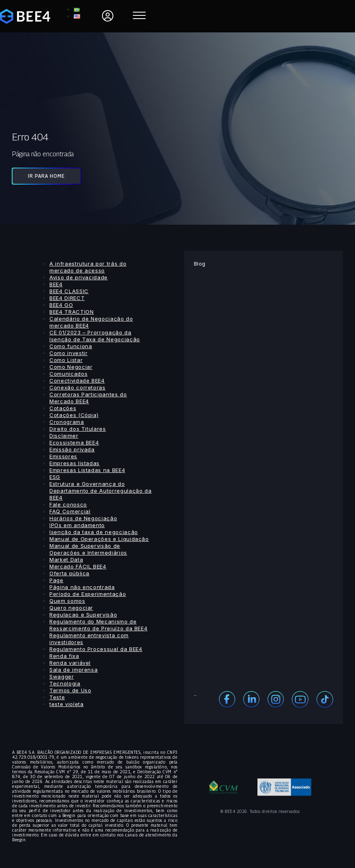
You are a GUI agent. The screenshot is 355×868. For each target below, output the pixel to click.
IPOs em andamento (77, 525)
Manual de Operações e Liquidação (99, 539)
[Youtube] (300, 699)
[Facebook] (227, 699)
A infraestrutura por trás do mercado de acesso (88, 267)
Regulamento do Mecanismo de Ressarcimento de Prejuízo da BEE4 (98, 625)
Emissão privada (72, 449)
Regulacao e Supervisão (83, 615)
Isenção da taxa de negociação (94, 532)
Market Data (66, 560)
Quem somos (67, 601)
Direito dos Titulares (78, 429)
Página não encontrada (82, 587)
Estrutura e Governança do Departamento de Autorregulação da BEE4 (100, 491)
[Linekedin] (251, 699)
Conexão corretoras (78, 387)
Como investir (68, 353)
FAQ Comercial (70, 511)
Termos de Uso (70, 690)
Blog (200, 264)
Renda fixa (64, 656)
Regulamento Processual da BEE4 (96, 649)
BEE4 (56, 284)
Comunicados (68, 374)
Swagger (62, 677)
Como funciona (71, 346)
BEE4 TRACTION (71, 312)
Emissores (63, 456)
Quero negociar (71, 608)
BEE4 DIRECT (67, 298)
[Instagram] (276, 699)
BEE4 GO (61, 305)
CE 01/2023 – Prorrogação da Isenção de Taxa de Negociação (95, 336)
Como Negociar (71, 367)
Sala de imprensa (73, 670)
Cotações (63, 408)
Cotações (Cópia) (74, 415)
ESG (55, 477)
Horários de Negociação (83, 518)
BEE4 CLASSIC (69, 291)
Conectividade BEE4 (77, 381)
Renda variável (70, 663)
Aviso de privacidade (79, 277)
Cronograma (67, 422)
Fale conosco (68, 504)
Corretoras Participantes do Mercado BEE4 (88, 398)
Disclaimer (64, 436)
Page (56, 580)
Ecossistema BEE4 (74, 443)
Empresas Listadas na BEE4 (87, 470)
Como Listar (66, 360)
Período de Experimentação (88, 594)
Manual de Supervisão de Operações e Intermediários (88, 549)
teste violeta (66, 704)
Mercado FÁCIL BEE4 (78, 566)
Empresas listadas (74, 463)
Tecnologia (65, 683)
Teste (57, 697)
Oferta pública (69, 573)
